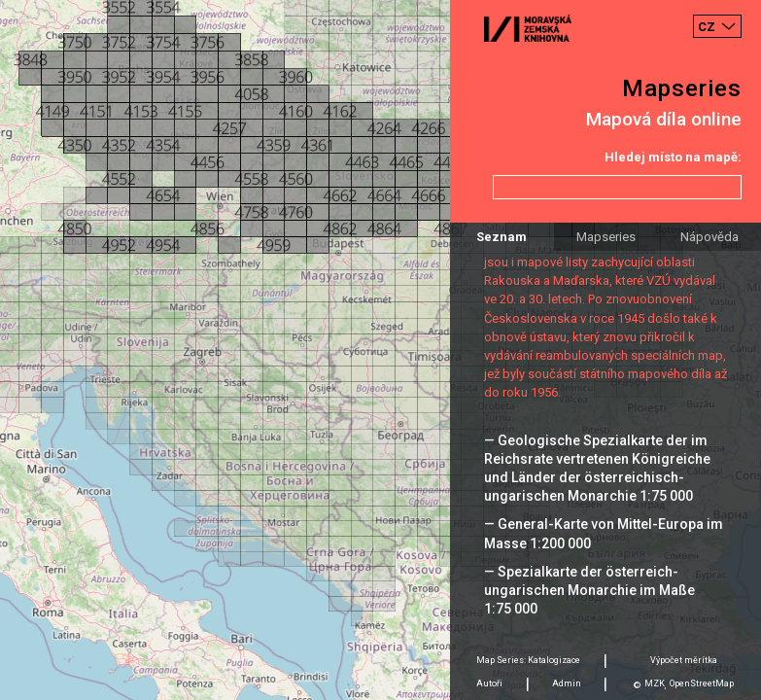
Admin (567, 683)
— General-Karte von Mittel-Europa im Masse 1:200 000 (604, 533)
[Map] (380, 350)
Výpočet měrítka (684, 660)
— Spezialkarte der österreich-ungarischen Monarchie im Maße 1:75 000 (589, 590)
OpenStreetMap (702, 683)
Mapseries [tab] (606, 237)
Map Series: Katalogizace (528, 660)
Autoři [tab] (489, 683)
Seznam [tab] (502, 237)
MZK (655, 683)
